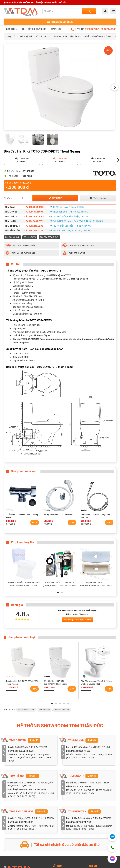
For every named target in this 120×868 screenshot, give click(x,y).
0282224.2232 (35, 231)
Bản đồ (34, 740)
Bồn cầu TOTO (30, 237)
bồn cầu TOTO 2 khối (65, 279)
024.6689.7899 (35, 221)
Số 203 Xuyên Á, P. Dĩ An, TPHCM (67, 207)
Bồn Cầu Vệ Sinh (43, 36)
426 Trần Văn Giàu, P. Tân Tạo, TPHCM (70, 231)
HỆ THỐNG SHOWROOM (34, 29)
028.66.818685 (35, 216)
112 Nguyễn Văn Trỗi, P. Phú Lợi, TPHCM (71, 226)
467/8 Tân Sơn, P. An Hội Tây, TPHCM (69, 212)
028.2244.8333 (35, 207)
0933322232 (92, 29)
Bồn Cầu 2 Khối (60, 36)
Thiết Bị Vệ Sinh (25, 36)
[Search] (89, 11)
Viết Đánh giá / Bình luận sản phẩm (78, 620)
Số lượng (8, 198)
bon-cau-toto (44, 710)
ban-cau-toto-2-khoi (26, 710)
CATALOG (56, 29)
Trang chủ (11, 36)
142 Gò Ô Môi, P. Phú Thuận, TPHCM (69, 216)
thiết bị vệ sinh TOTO (61, 275)
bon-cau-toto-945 (62, 710)
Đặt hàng (55, 198)
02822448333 (109, 29)
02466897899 (25, 789)
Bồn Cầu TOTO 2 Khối (80, 36)
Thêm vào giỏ (98, 198)
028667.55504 (35, 212)
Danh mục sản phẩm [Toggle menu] (60, 22)
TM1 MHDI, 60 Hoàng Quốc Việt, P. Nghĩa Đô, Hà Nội (77, 221)
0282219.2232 (35, 226)
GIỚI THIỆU (12, 29)
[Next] (115, 87)
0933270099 (40, 789)
